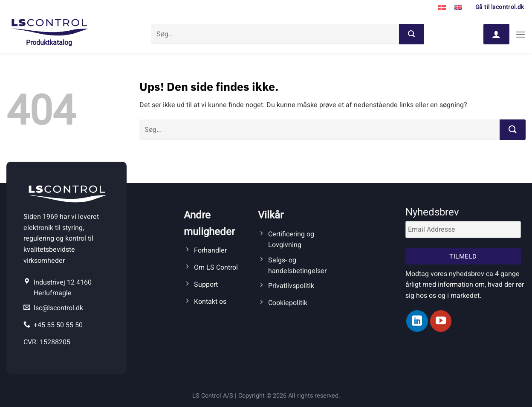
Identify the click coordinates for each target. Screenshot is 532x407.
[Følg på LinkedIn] (417, 321)
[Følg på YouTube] (441, 321)
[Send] (411, 34)
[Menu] (520, 34)
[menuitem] (442, 8)
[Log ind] (496, 34)
